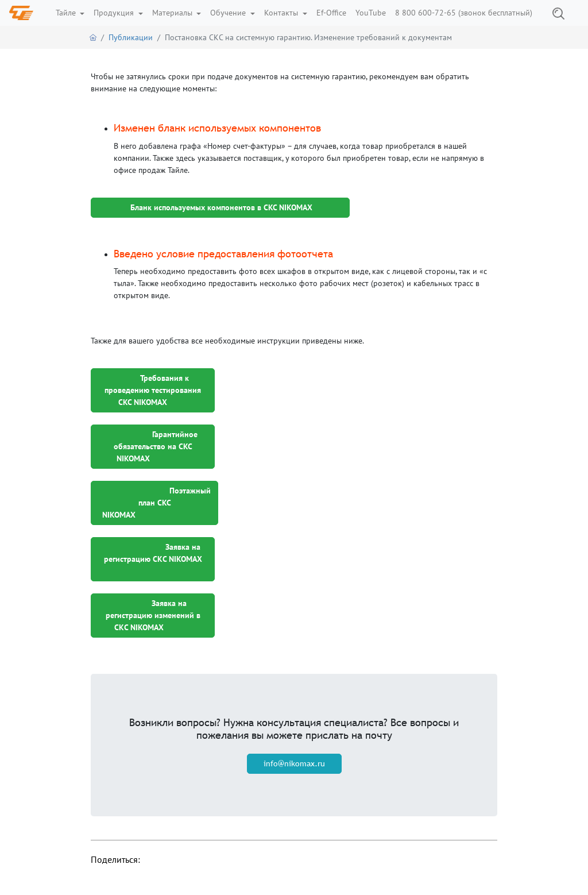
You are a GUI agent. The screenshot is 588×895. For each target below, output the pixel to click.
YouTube (371, 13)
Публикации (131, 37)
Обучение (229, 13)
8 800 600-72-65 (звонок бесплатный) (464, 13)
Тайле (67, 13)
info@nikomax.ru (294, 763)
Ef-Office (331, 13)
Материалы (173, 13)
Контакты (282, 13)
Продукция (115, 13)
